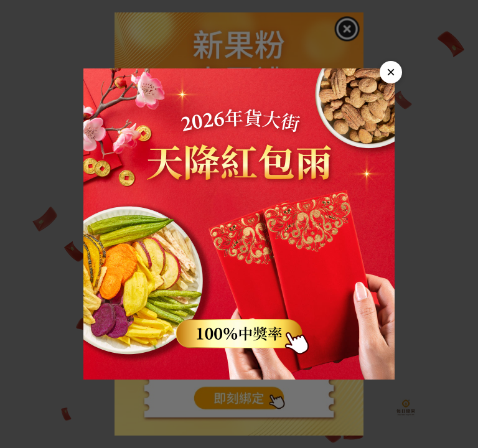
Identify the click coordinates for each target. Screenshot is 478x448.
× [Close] (391, 72)
